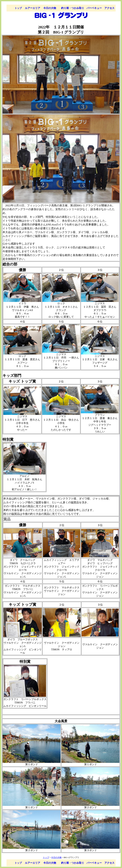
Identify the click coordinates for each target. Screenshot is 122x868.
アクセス (109, 8)
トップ (18, 8)
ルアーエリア (33, 8)
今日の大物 (50, 8)
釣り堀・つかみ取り (73, 8)
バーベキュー (94, 8)
